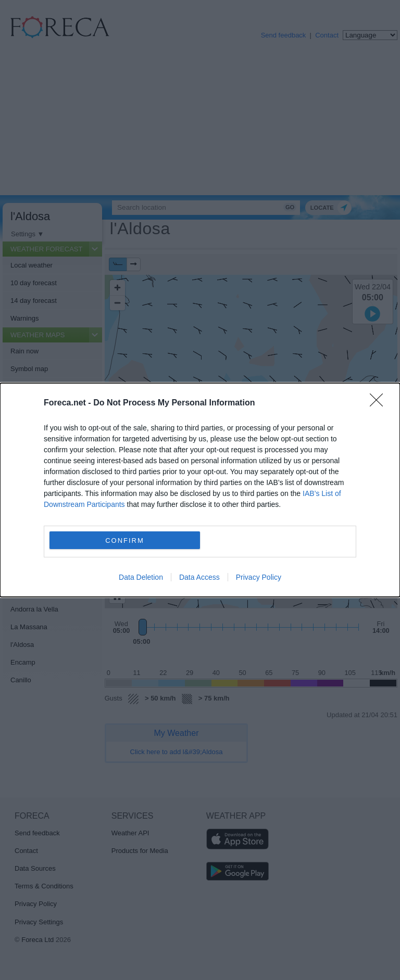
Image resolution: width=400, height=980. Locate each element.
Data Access (199, 577)
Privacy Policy (259, 577)
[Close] (380, 403)
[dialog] (200, 490)
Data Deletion (141, 577)
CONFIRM (125, 540)
